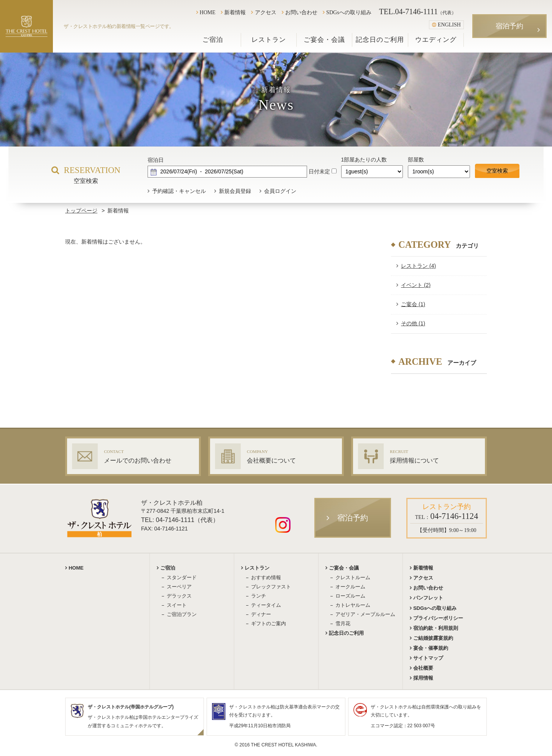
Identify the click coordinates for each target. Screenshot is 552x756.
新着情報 (235, 12)
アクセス (266, 12)
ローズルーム (350, 596)
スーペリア (179, 587)
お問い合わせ (301, 12)
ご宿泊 (213, 40)
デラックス (179, 596)
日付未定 (319, 171)
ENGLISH (446, 25)
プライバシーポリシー (438, 618)
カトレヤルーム (353, 605)
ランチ (259, 596)
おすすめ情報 (266, 577)
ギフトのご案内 (269, 623)
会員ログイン (280, 191)
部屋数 (416, 160)
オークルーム (350, 587)
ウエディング (436, 40)
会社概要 (423, 668)
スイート (177, 605)
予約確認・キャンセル (179, 191)
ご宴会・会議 (324, 40)
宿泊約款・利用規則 (436, 628)
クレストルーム (353, 577)
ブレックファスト (271, 587)
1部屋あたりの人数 (364, 160)
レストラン (269, 40)
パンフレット (428, 598)
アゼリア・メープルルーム (365, 614)
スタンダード (182, 577)
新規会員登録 (235, 191)
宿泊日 (156, 160)
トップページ (81, 211)
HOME (208, 12)
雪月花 (343, 623)
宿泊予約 (509, 26)
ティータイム (266, 605)
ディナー (261, 614)
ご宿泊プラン (182, 614)
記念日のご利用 (380, 40)
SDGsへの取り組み (349, 12)
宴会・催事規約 (431, 648)
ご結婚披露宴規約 (433, 638)
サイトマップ (428, 658)
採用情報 (423, 678)
